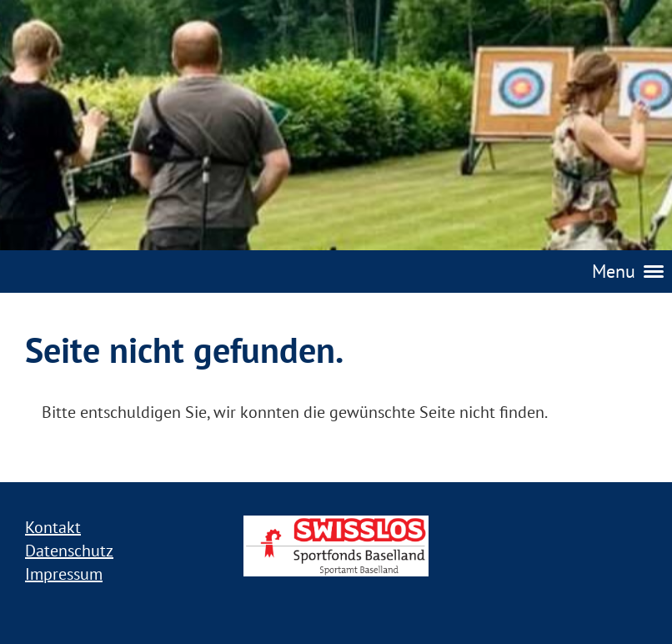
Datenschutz (69, 551)
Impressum (64, 574)
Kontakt (53, 527)
